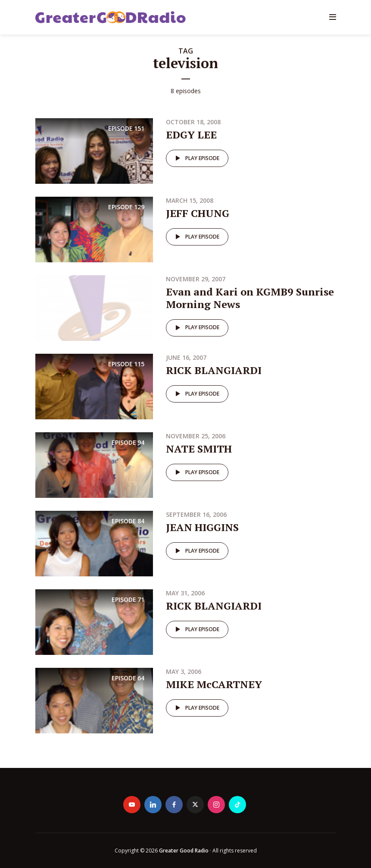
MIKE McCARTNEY (214, 684)
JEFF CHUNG (198, 213)
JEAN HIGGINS (202, 527)
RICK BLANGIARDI (214, 370)
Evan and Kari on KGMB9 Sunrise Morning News (250, 298)
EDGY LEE (191, 135)
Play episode (196, 158)
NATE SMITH (199, 449)
